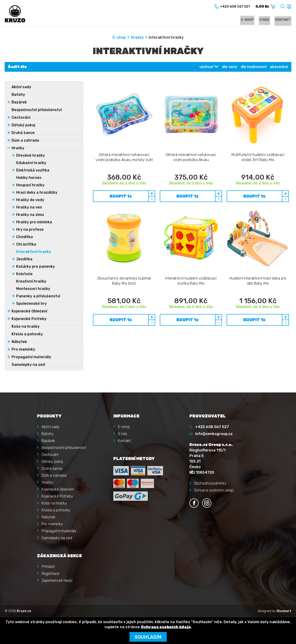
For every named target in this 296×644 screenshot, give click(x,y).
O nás (267, 20)
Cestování (21, 118)
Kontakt (284, 20)
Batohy (18, 95)
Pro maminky (23, 350)
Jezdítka (24, 260)
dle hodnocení (254, 67)
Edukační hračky (31, 163)
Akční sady (21, 88)
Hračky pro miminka (34, 223)
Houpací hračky (30, 186)
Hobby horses (29, 178)
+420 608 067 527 (212, 427)
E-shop (251, 20)
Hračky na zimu (30, 215)
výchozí (206, 67)
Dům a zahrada (25, 141)
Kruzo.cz (24, 611)
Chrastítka (26, 245)
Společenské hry (31, 304)
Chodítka (25, 238)
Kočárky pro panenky (35, 267)
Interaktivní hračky (34, 252)
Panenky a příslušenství (38, 297)
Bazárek (19, 103)
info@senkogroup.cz (214, 434)
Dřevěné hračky (31, 156)
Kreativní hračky (31, 282)
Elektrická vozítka (33, 171)
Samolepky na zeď (28, 365)
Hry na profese (30, 230)
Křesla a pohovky (27, 335)
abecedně (279, 67)
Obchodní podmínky (210, 483)
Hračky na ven (29, 208)
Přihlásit (48, 566)
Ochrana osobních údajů (214, 490)
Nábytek (19, 342)
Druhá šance (23, 133)
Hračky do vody (30, 201)
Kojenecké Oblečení (29, 312)
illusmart (284, 611)
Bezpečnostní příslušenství (37, 110)
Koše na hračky (26, 327)
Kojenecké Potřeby (29, 319)
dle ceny (230, 67)
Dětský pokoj (23, 126)
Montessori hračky (33, 289)
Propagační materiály (31, 358)
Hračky (137, 38)
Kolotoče (24, 275)
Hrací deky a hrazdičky (37, 193)
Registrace (51, 573)
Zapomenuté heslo (57, 580)
